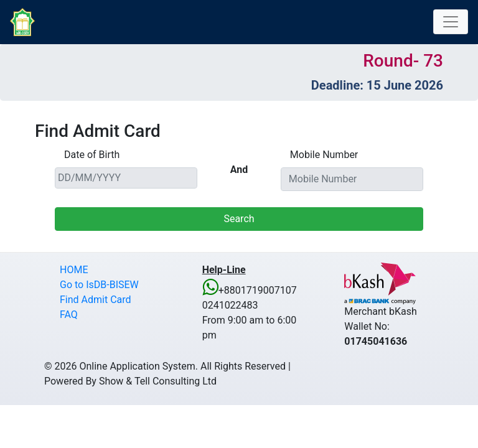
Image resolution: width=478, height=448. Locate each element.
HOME (74, 270)
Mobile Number (324, 155)
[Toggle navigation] (451, 22)
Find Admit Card (96, 300)
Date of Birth (92, 155)
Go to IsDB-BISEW (99, 285)
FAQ (69, 315)
